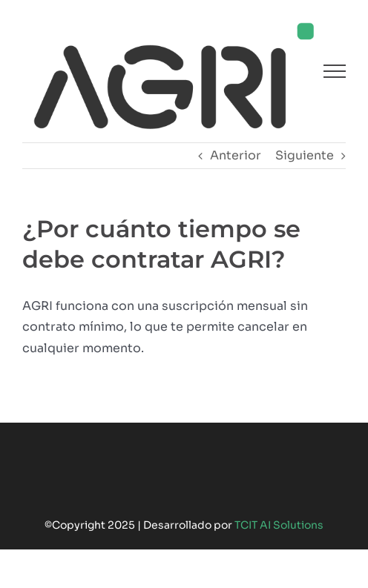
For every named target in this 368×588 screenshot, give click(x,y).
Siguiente (305, 155)
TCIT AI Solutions (279, 525)
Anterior (236, 155)
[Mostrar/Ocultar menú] (335, 71)
